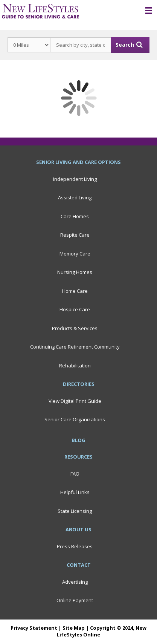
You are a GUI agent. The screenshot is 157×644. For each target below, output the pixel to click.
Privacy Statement (34, 628)
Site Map (74, 628)
